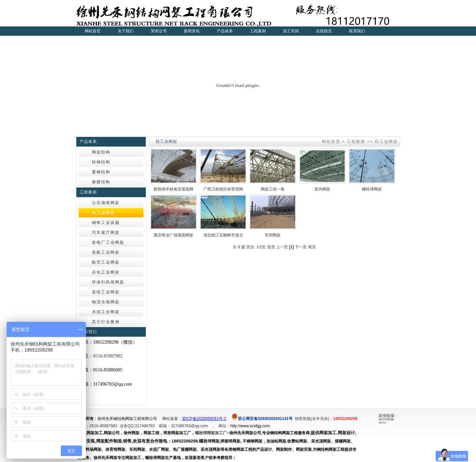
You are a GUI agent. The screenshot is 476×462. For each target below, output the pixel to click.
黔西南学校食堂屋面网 (174, 189)
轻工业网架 (386, 142)
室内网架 (322, 189)
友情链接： (388, 416)
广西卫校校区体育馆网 (223, 189)
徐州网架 (386, 419)
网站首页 (93, 31)
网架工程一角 (273, 189)
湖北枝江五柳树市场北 (223, 235)
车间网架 (273, 235)
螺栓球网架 (372, 189)
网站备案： (172, 419)
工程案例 (356, 142)
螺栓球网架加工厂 (211, 433)
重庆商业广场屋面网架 (174, 235)
